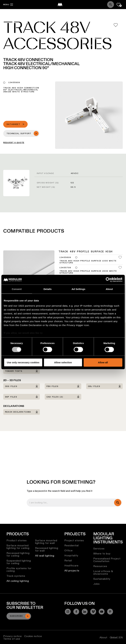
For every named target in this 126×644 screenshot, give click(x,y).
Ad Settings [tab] (78, 289)
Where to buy (102, 554)
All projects (72, 571)
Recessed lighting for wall (47, 549)
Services (99, 549)
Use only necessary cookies (23, 362)
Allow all (103, 362)
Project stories (74, 540)
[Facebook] (76, 612)
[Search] (111, 5)
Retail (68, 561)
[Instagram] (68, 612)
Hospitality (71, 555)
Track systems (16, 576)
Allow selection (63, 362)
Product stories (17, 540)
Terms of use (12, 639)
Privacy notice (13, 636)
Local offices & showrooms (103, 572)
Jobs (96, 584)
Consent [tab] (17, 289)
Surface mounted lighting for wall (46, 542)
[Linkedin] (85, 612)
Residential (72, 545)
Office (69, 550)
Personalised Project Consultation (107, 560)
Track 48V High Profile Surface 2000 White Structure (88, 272)
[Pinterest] (110, 612)
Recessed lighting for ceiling (18, 554)
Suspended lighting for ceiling (19, 562)
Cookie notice (33, 636)
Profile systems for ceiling (19, 570)
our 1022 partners (24, 306)
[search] (118, 503)
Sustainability (102, 579)
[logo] (60, 5)
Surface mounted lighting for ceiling (18, 547)
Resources (100, 566)
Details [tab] (48, 289)
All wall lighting (45, 556)
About (103, 637)
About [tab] (109, 289)
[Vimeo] (93, 612)
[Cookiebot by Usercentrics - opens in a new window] (108, 280)
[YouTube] (102, 612)
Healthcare (71, 566)
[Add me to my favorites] (116, 25)
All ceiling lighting (18, 581)
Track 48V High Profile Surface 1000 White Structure (88, 262)
